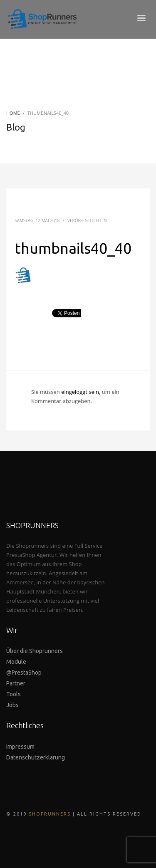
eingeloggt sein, (82, 392)
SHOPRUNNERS (50, 814)
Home (13, 113)
